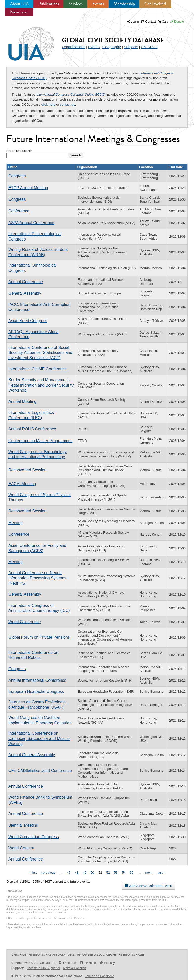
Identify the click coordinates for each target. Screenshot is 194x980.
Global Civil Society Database (113, 40)
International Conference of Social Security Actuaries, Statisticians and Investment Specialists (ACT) (40, 353)
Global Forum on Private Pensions (39, 637)
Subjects (131, 47)
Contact (149, 22)
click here (48, 104)
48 (77, 873)
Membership (124, 4)
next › (149, 873)
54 (124, 873)
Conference (19, 211)
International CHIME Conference (38, 369)
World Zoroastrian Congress (34, 837)
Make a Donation (75, 968)
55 (132, 873)
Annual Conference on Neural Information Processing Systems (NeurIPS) (37, 578)
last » (162, 873)
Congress (17, 176)
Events (98, 4)
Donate (177, 22)
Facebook (67, 963)
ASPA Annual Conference (31, 223)
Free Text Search (19, 151)
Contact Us (47, 963)
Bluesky (107, 963)
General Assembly (25, 293)
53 (116, 873)
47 (69, 873)
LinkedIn (88, 963)
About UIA (19, 4)
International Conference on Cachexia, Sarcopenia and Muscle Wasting (39, 738)
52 (108, 873)
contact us (68, 104)
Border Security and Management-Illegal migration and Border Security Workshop (41, 385)
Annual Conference (26, 282)
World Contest (21, 848)
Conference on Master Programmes (40, 441)
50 (92, 873)
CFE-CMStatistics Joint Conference (40, 771)
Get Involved (155, 4)
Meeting (16, 523)
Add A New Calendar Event (148, 886)
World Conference (25, 622)
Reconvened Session (27, 470)
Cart (163, 22)
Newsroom (19, 12)
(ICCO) (71, 95)
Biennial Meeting (23, 825)
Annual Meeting (22, 401)
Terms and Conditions (100, 976)
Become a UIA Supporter (43, 968)
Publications (49, 4)
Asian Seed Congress (28, 321)
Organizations (74, 47)
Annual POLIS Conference (32, 429)
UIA (25, 41)
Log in (135, 22)
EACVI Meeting (22, 484)
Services (76, 4)
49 (84, 873)
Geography (112, 47)
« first (33, 873)
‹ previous (48, 873)
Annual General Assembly (32, 755)
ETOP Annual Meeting (28, 188)
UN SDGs (149, 47)
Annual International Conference (37, 680)
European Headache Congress (36, 692)
